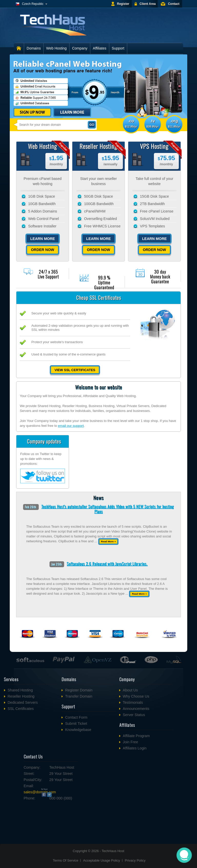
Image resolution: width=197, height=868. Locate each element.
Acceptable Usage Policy (102, 860)
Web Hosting (56, 48)
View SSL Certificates (75, 370)
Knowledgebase (48, 730)
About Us (100, 690)
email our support (71, 426)
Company (80, 48)
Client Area (148, 4)
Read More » (108, 541)
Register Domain (48, 690)
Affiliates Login (104, 748)
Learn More (43, 239)
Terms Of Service (66, 860)
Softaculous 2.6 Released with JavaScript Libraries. (107, 564)
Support (118, 48)
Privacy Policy (135, 860)
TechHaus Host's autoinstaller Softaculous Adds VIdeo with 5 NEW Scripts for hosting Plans (108, 509)
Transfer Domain (48, 696)
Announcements (106, 709)
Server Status (104, 715)
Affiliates (100, 48)
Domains (34, 48)
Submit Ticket (46, 724)
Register (123, 4)
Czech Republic (33, 4)
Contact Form (46, 717)
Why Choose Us (106, 696)
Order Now (43, 250)
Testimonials (102, 702)
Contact (174, 4)
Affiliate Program (106, 736)
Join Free (100, 742)
